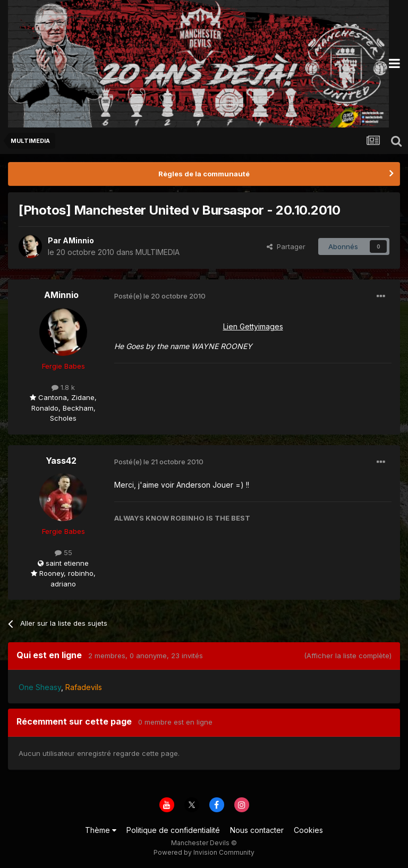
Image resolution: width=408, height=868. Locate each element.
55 (63, 552)
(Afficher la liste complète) (348, 656)
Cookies (308, 830)
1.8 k (63, 387)
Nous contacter (257, 830)
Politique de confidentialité (173, 830)
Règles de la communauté (204, 174)
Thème (101, 830)
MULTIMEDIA (158, 252)
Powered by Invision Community (204, 852)
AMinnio (78, 240)
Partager (286, 246)
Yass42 (61, 461)
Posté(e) (160, 296)
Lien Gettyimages (253, 326)
